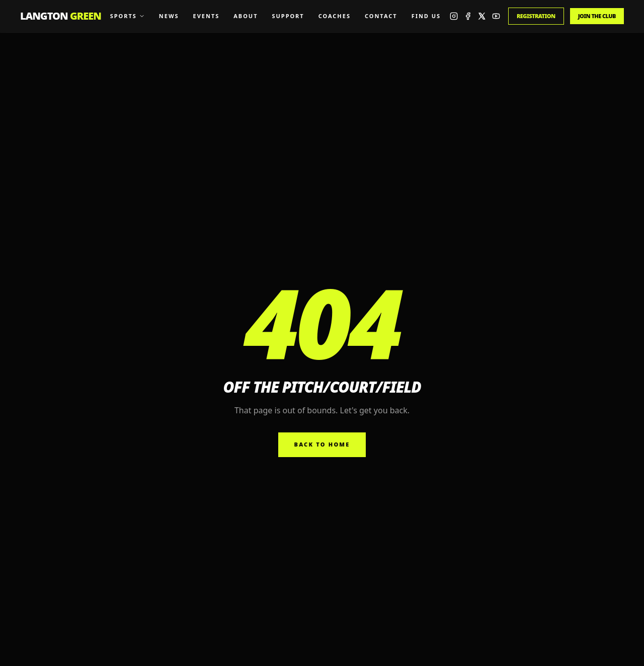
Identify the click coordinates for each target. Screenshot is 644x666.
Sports (128, 16)
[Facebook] (468, 16)
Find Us (426, 16)
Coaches (335, 16)
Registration (536, 16)
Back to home (322, 444)
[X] (482, 16)
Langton (61, 16)
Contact (381, 16)
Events (207, 16)
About (246, 16)
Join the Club (597, 16)
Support (288, 16)
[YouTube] (496, 16)
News (169, 16)
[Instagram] (454, 16)
